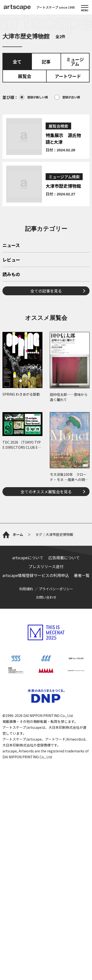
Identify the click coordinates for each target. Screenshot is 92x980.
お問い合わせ (46, 774)
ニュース (11, 314)
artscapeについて (28, 735)
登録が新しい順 (34, 97)
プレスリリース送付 (46, 744)
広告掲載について (64, 735)
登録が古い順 (67, 97)
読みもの (11, 343)
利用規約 (26, 766)
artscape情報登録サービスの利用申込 (36, 752)
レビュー (11, 329)
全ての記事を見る (46, 360)
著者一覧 (82, 752)
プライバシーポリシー (56, 766)
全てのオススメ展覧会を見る (46, 560)
